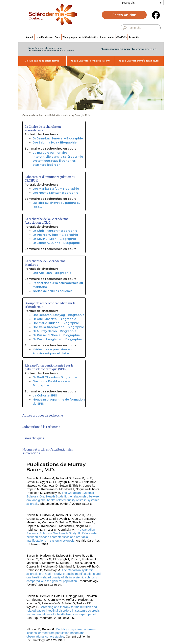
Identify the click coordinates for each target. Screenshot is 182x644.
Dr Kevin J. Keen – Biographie (54, 239)
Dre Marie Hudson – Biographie (56, 323)
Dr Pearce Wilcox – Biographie (55, 235)
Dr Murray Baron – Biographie (54, 331)
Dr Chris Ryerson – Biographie (55, 231)
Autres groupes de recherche (43, 416)
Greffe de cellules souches (53, 291)
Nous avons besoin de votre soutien (129, 49)
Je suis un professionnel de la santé (91, 61)
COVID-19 (122, 37)
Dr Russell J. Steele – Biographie (56, 335)
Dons (58, 37)
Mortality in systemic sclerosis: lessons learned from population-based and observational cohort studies (61, 633)
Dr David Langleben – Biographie (57, 339)
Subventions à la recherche (41, 427)
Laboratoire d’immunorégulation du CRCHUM (50, 179)
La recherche (107, 37)
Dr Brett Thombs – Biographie (55, 377)
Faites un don (124, 15)
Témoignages (70, 37)
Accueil (29, 37)
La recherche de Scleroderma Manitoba (45, 263)
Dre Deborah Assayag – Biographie (59, 315)
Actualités (134, 37)
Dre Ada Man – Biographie (52, 273)
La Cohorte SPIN (45, 395)
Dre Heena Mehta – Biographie (55, 193)
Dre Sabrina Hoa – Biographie (55, 142)
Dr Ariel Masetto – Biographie (54, 319)
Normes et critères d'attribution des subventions (48, 451)
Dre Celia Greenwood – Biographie (58, 327)
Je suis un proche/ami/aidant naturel (139, 61)
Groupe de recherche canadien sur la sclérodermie (50, 305)
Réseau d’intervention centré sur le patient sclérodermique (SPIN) (49, 367)
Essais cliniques (33, 438)
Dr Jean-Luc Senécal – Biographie (58, 138)
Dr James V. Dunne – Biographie (56, 243)
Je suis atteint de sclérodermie (42, 61)
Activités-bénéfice (89, 37)
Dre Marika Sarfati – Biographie (56, 189)
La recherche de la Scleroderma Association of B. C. (47, 221)
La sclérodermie (44, 37)
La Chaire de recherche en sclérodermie (43, 129)
